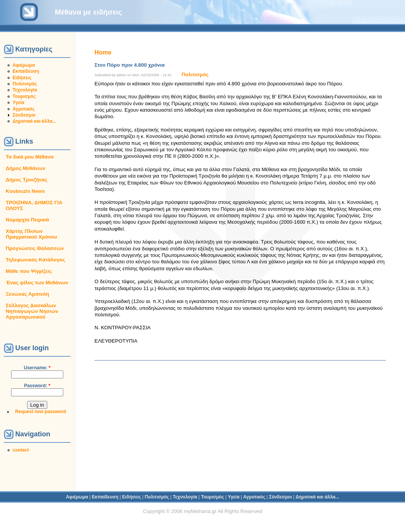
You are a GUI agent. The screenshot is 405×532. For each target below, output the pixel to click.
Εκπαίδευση (26, 71)
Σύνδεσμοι (24, 115)
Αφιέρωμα (24, 65)
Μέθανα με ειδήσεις (88, 12)
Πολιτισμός (25, 84)
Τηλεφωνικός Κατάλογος (35, 260)
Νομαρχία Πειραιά (27, 220)
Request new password (41, 412)
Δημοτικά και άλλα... (34, 121)
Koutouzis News (25, 191)
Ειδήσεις (22, 78)
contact (21, 450)
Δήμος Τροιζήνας (26, 180)
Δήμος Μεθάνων (26, 168)
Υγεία (18, 103)
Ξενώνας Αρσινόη (27, 294)
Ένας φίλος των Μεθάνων (37, 283)
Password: (37, 386)
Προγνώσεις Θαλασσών (35, 248)
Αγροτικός (24, 109)
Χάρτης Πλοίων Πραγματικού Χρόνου (31, 234)
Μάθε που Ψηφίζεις (29, 271)
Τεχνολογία (25, 90)
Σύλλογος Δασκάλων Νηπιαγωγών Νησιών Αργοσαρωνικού (32, 311)
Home (103, 52)
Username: (37, 368)
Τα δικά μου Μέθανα (30, 157)
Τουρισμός (24, 96)
